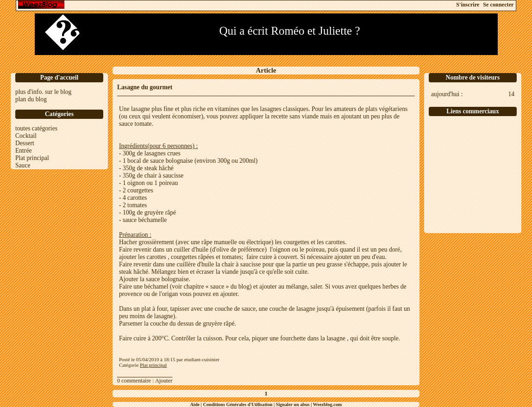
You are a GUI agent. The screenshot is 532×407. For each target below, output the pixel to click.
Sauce (23, 165)
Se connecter (498, 5)
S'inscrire (468, 5)
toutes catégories (36, 128)
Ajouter (164, 381)
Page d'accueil (59, 77)
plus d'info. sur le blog (43, 92)
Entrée (23, 151)
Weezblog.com (328, 404)
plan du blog (31, 99)
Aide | (197, 404)
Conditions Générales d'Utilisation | (239, 404)
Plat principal (32, 158)
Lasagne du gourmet (145, 87)
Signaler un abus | (294, 404)
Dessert (25, 143)
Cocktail (26, 136)
